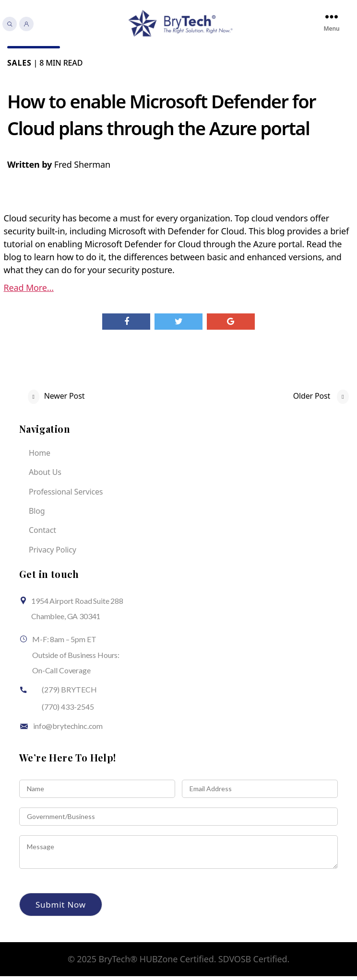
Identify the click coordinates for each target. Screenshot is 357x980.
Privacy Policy (53, 553)
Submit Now (61, 908)
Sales (19, 67)
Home (40, 457)
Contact (42, 534)
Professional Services (66, 496)
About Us (45, 476)
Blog (37, 515)
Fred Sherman (82, 168)
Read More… (29, 291)
